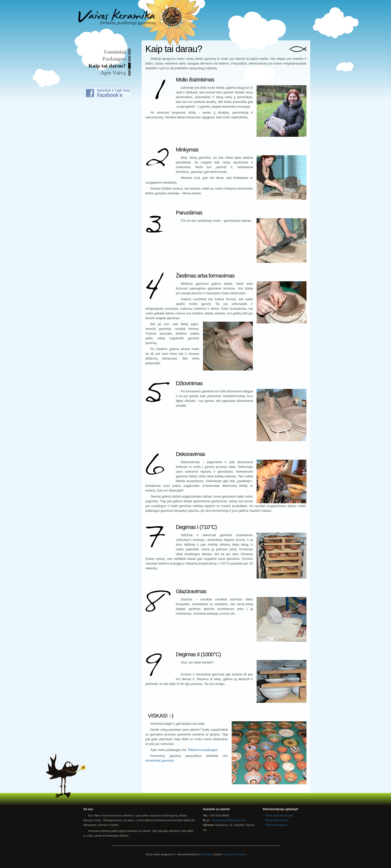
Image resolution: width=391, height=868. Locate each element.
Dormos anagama (276, 825)
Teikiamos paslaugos (203, 750)
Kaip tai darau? (107, 66)
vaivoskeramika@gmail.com (228, 820)
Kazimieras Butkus (234, 854)
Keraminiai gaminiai (159, 760)
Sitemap (206, 854)
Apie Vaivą (113, 73)
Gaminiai (115, 52)
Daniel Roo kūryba (277, 820)
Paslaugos (114, 59)
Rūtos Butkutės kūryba (279, 815)
